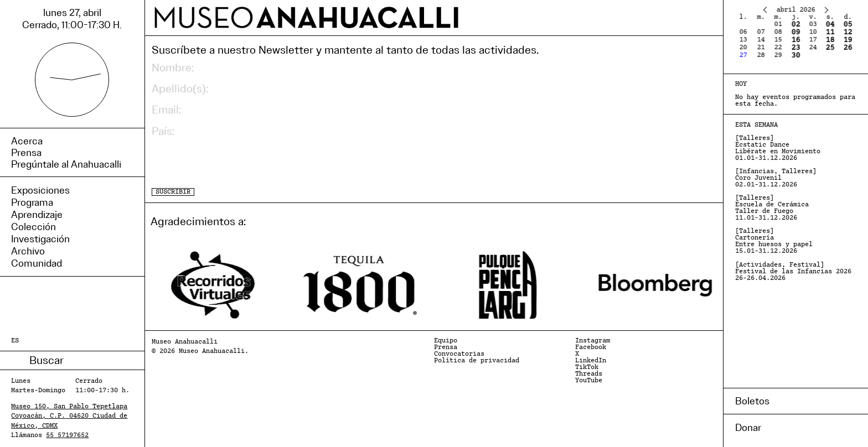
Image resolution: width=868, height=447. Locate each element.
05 (848, 25)
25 (830, 48)
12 (848, 32)
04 (830, 25)
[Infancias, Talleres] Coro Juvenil (776, 178)
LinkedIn (591, 361)
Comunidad (37, 263)
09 (795, 32)
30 (795, 56)
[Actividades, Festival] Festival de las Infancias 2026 (793, 272)
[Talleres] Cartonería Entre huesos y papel (774, 241)
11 (830, 32)
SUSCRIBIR (173, 192)
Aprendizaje (37, 215)
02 (795, 25)
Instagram (593, 341)
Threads (589, 374)
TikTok (587, 367)
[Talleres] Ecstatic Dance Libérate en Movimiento (778, 148)
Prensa (446, 347)
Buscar (20, 360)
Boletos (752, 401)
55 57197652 (67, 435)
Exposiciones (40, 190)
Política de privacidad (477, 361)
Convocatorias (459, 354)
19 (848, 40)
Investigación (40, 239)
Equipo (446, 341)
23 (795, 48)
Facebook (591, 347)
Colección (33, 227)
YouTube (589, 381)
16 (795, 40)
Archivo (28, 251)
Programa (32, 202)
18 (830, 40)
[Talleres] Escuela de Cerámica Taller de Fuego (772, 208)
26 (848, 48)
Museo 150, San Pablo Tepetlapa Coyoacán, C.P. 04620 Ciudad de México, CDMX (69, 416)
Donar (748, 428)
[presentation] (236, 163)
